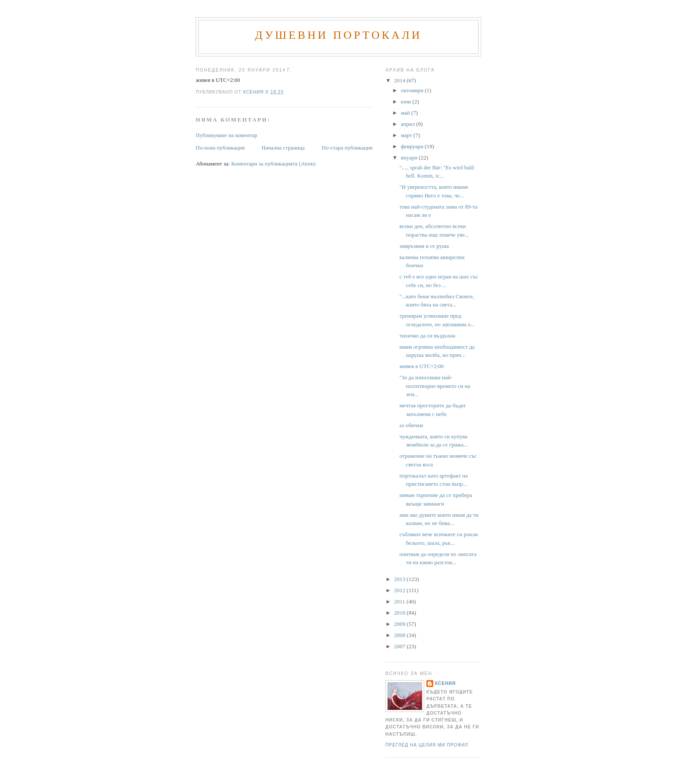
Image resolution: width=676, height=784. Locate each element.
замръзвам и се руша (424, 246)
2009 (400, 624)
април (409, 124)
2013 (400, 579)
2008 (400, 635)
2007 (400, 646)
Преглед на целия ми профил (427, 745)
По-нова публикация (220, 148)
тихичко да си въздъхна (427, 336)
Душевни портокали (338, 35)
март (407, 135)
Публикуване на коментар (227, 135)
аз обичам (411, 425)
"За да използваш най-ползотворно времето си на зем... (435, 386)
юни (407, 102)
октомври (413, 90)
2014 (400, 80)
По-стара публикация (347, 148)
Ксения (445, 683)
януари (410, 158)
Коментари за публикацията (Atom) (273, 164)
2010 (400, 613)
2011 (400, 601)
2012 (400, 590)
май (406, 113)
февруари (413, 146)
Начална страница (283, 148)
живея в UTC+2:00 (421, 366)
